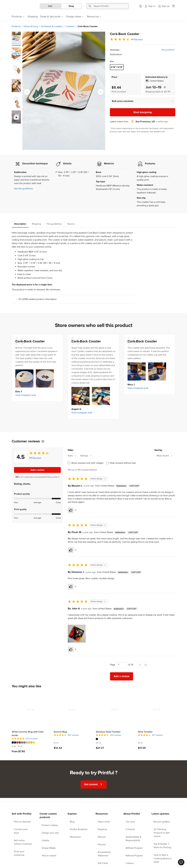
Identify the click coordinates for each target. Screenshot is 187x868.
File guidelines (168, 50)
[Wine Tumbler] (157, 710)
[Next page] (140, 665)
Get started (94, 784)
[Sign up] (164, 6)
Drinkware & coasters (52, 26)
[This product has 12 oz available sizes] (72, 743)
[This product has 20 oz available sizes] (115, 743)
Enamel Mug (60, 732)
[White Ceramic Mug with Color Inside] (30, 710)
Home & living (31, 26)
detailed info (159, 132)
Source (71, 224)
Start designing (143, 112)
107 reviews (157, 735)
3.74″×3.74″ (117, 67)
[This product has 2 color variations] (115, 739)
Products (16, 26)
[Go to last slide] (27, 92)
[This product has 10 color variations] (30, 742)
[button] (143, 101)
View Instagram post (26, 395)
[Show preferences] (141, 6)
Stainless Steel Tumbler (108, 732)
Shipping (36, 224)
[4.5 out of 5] (72, 735)
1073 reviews (32, 739)
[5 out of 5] (30, 739)
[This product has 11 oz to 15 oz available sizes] (30, 746)
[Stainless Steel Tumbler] (115, 710)
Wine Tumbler (145, 732)
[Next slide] (101, 92)
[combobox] (73, 456)
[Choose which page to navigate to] (122, 665)
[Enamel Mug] (72, 710)
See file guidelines (23, 189)
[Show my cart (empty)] (174, 6)
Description (20, 224)
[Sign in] (150, 6)
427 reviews (73, 735)
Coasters (70, 26)
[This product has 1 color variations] (72, 739)
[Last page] (145, 665)
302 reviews (115, 735)
